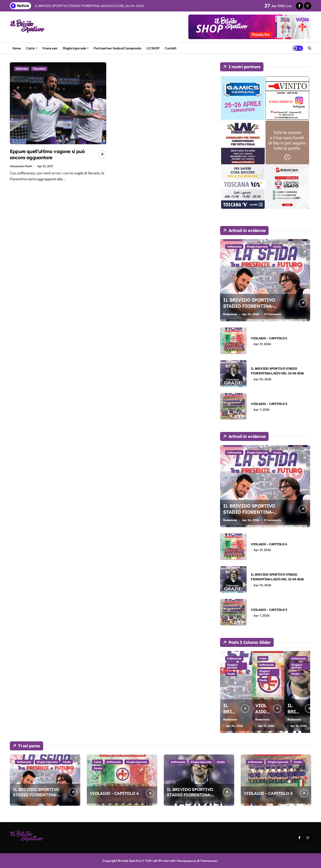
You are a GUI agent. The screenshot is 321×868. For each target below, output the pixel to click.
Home (17, 48)
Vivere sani (50, 48)
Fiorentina (39, 69)
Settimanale (234, 247)
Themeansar (209, 861)
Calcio (32, 48)
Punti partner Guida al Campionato (117, 48)
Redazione (230, 314)
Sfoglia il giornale (76, 48)
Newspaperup (186, 861)
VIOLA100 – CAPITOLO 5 (269, 404)
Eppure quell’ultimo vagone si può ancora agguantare (46, 155)
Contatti (171, 48)
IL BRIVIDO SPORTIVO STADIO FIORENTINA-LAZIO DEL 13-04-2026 (190, 795)
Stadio (277, 247)
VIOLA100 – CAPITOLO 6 (269, 338)
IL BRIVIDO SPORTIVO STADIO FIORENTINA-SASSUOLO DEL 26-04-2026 (254, 309)
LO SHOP (153, 48)
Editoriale (22, 69)
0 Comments (273, 314)
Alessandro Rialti (21, 168)
